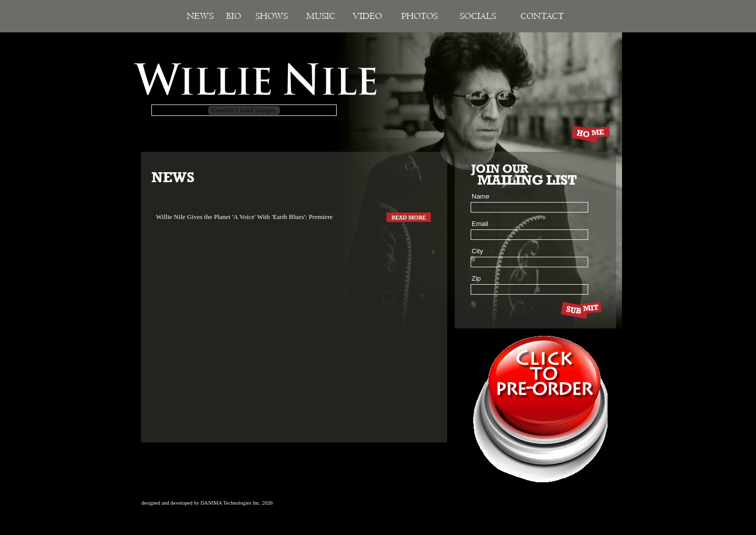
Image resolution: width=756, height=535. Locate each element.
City (477, 251)
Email (480, 224)
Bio (234, 16)
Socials (478, 16)
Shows (272, 16)
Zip (476, 278)
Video (367, 16)
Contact (542, 16)
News (200, 16)
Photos (420, 16)
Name (481, 196)
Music (321, 16)
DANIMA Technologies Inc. (230, 503)
